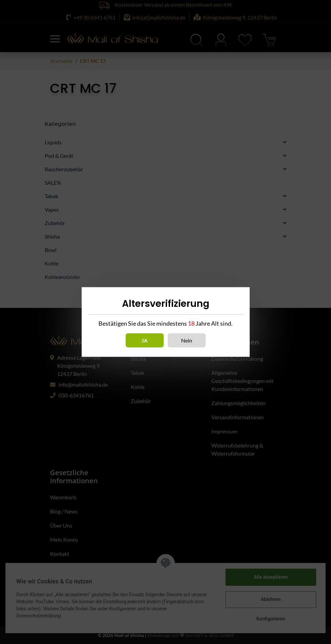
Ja (144, 340)
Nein (187, 340)
